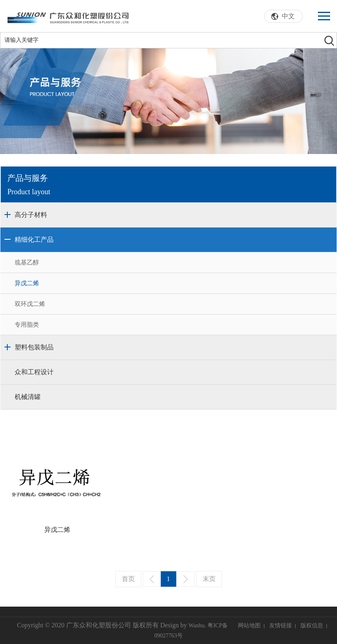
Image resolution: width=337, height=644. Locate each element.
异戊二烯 (27, 283)
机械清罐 (28, 397)
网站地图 (249, 626)
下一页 (186, 579)
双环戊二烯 (30, 304)
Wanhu (196, 626)
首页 (128, 579)
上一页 (152, 579)
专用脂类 (27, 325)
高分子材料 (31, 215)
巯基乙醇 (27, 262)
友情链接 (281, 626)
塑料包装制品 (34, 347)
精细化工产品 (34, 240)
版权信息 (312, 626)
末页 (209, 579)
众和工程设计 (34, 372)
